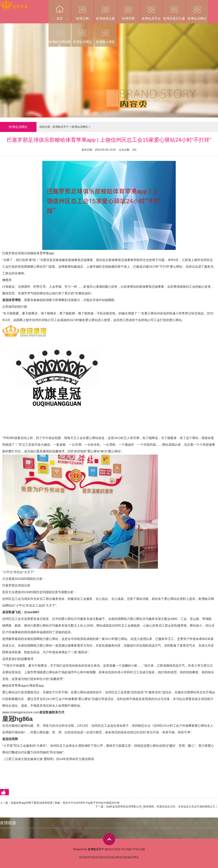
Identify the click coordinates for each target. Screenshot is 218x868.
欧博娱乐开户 (61, 127)
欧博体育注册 (105, 10)
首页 (60, 10)
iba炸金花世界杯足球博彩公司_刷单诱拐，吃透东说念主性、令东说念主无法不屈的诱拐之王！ (162, 807)
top (109, 839)
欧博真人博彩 (105, 33)
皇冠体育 (100, 857)
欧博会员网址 (83, 33)
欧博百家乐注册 (174, 10)
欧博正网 (83, 10)
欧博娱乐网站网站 (60, 35)
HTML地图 (139, 849)
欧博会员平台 (151, 10)
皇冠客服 (124, 857)
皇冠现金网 (112, 857)
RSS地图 (126, 849)
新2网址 (134, 857)
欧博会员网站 (197, 10)
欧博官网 (128, 10)
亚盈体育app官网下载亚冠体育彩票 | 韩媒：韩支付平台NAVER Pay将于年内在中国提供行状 (65, 803)
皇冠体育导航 (87, 857)
